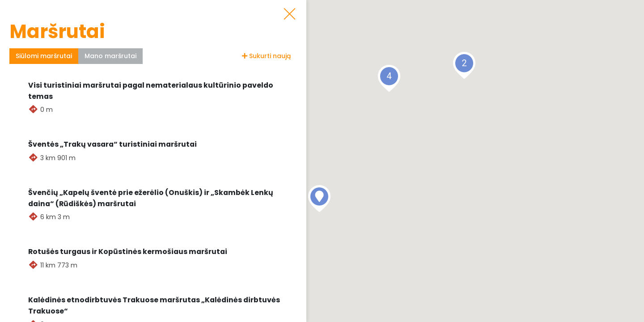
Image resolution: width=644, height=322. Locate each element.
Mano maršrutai (110, 56)
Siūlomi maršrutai (44, 56)
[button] (319, 199)
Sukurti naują (266, 56)
